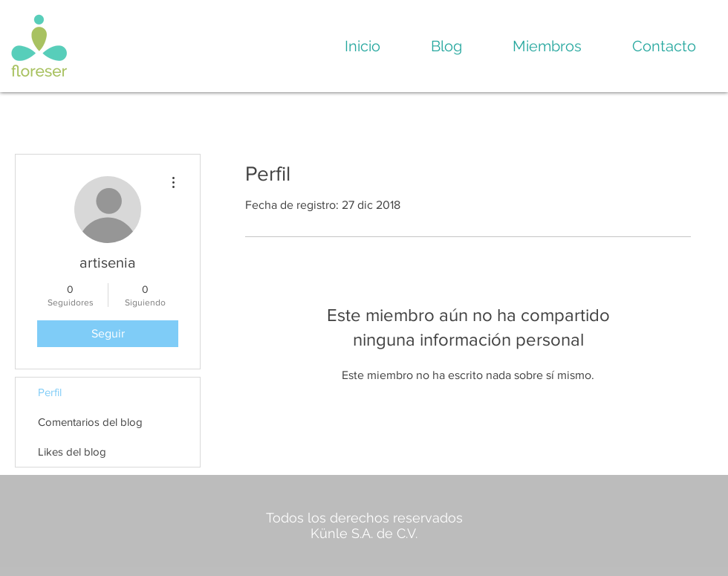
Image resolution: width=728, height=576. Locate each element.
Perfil (50, 392)
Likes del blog (72, 452)
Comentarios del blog (90, 422)
